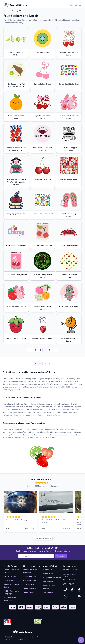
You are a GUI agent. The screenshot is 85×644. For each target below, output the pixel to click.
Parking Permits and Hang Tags (11, 592)
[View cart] (80, 5)
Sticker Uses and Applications (10, 599)
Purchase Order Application (49, 587)
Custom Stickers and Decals (11, 571)
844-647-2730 (69, 584)
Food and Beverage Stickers (15, 11)
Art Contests (48, 582)
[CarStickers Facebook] (79, 590)
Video (48, 363)
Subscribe (61, 556)
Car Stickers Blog (30, 580)
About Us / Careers (70, 570)
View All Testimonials (43, 538)
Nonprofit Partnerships (52, 578)
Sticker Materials (30, 588)
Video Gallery (29, 584)
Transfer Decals (10, 580)
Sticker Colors (29, 592)
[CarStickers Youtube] (79, 597)
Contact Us (47, 570)
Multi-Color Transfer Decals (12, 586)
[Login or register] (76, 5)
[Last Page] (55, 350)
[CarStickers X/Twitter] (65, 597)
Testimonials (48, 592)
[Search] (71, 5)
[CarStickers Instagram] (65, 590)
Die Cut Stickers (10, 576)
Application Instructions (32, 576)
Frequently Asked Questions (30, 571)
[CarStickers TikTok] (72, 590)
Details (38, 363)
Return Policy (48, 574)
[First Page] (30, 350)
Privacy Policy (36, 637)
